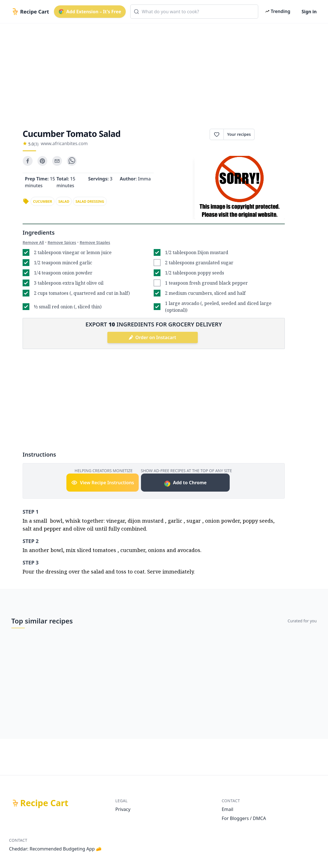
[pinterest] (42, 161)
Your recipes (239, 134)
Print (270, 134)
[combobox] (194, 12)
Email (228, 809)
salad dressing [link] (90, 201)
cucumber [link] (43, 201)
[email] (57, 161)
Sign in (309, 12)
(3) (36, 144)
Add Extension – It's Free (90, 12)
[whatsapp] (72, 161)
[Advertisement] (164, 71)
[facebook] (28, 161)
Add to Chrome (185, 483)
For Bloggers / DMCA (244, 818)
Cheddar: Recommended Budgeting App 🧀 (55, 849)
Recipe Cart (44, 803)
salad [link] (64, 201)
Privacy (123, 809)
